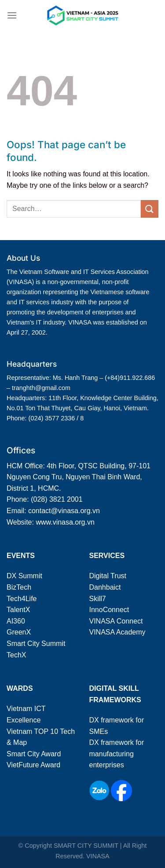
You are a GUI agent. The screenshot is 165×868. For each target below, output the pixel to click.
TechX (16, 655)
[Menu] (12, 15)
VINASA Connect (116, 621)
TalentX (18, 610)
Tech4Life (22, 599)
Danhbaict (105, 587)
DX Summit (24, 576)
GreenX (19, 632)
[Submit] (150, 209)
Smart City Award (34, 754)
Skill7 (98, 599)
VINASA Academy (117, 632)
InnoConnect (109, 610)
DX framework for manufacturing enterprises (117, 754)
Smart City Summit (36, 644)
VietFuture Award (33, 765)
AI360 (16, 621)
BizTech (19, 587)
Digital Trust (108, 576)
